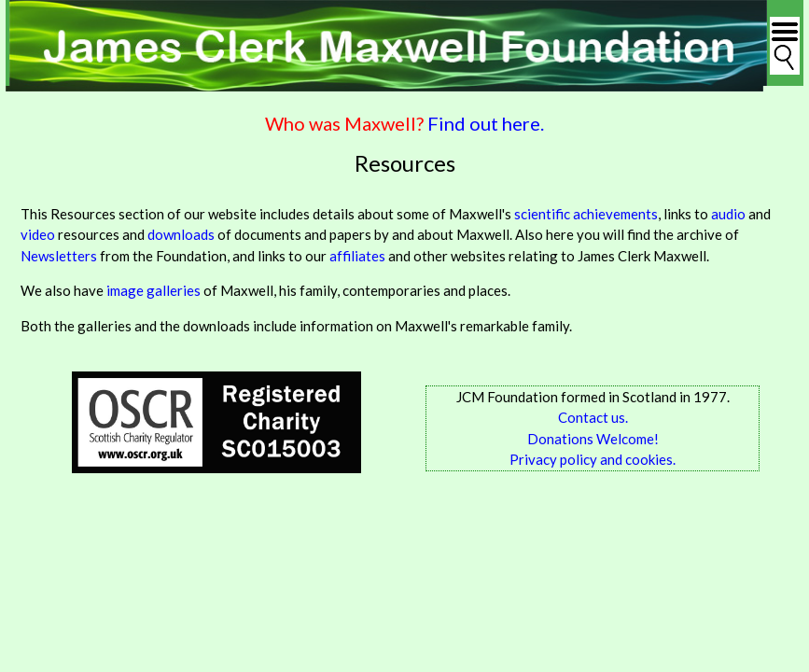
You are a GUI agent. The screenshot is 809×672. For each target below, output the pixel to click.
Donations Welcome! (593, 439)
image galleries (153, 290)
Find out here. (486, 123)
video (38, 234)
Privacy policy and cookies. (593, 459)
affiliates (357, 256)
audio (728, 214)
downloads (182, 234)
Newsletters (59, 256)
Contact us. (593, 417)
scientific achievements (586, 214)
